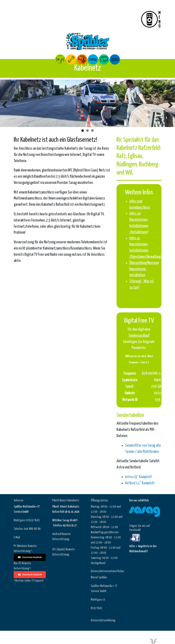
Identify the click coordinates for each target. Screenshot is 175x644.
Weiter (169, 103)
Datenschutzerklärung (103, 620)
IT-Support (38, 581)
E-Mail (17, 537)
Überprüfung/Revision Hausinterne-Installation (144, 269)
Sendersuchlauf (139, 336)
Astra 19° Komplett (138, 477)
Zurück (6, 103)
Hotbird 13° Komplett (140, 483)
